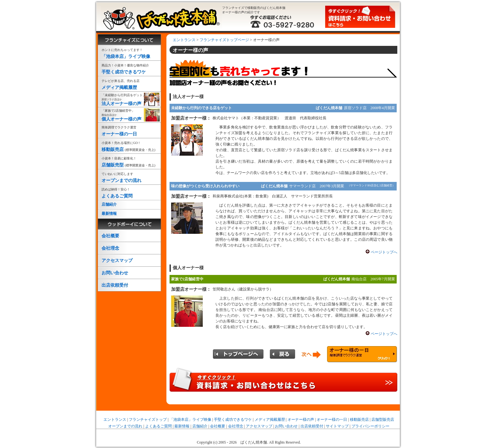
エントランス (184, 40)
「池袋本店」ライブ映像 (129, 53)
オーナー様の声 (301, 420)
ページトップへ (384, 252)
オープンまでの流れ (129, 177)
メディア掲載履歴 (129, 84)
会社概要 (110, 236)
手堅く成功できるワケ (129, 68)
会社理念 (110, 248)
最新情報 (109, 214)
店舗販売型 (129, 161)
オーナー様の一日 (129, 130)
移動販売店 (129, 146)
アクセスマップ (117, 261)
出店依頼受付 (115, 285)
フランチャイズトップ (148, 420)
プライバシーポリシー (370, 426)
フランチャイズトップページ (224, 40)
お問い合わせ (115, 273)
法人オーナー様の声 (129, 100)
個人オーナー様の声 (129, 115)
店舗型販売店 (383, 420)
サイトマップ (337, 426)
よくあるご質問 (129, 192)
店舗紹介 (109, 204)
